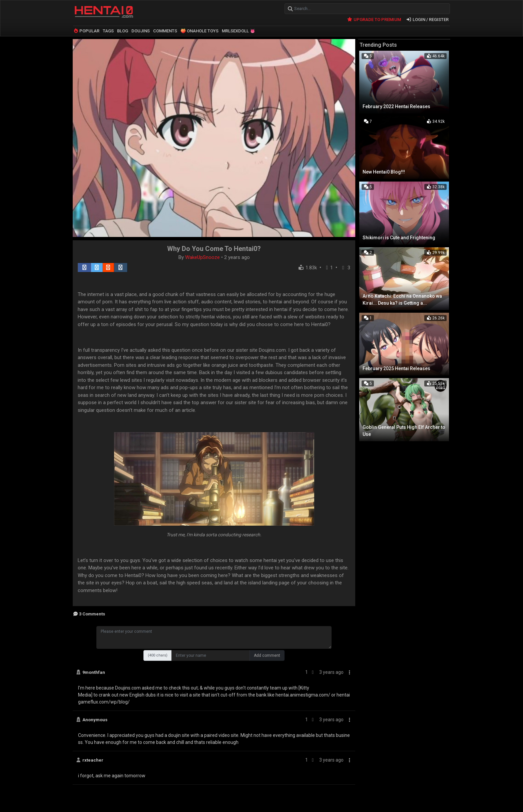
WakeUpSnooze (203, 257)
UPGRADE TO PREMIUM (374, 19)
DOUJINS (141, 31)
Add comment (267, 655)
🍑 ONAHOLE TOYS (199, 31)
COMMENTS (165, 31)
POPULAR (86, 31)
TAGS (108, 31)
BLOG (123, 31)
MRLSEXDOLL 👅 (238, 31)
